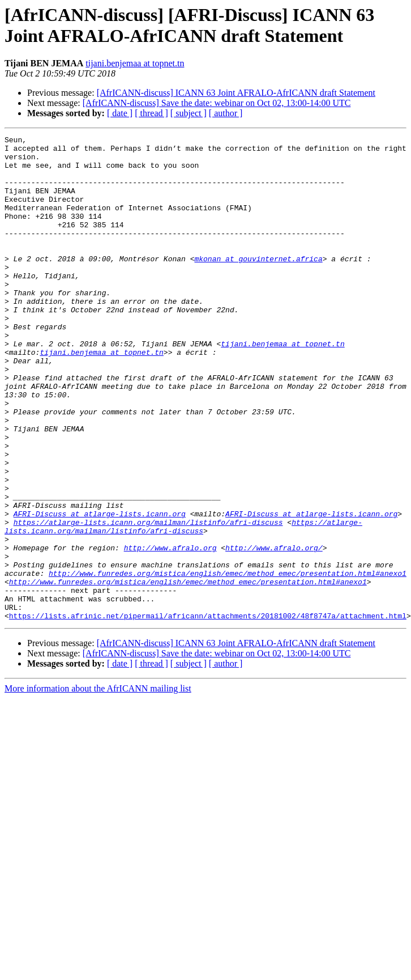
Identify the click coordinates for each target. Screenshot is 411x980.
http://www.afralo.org (170, 631)
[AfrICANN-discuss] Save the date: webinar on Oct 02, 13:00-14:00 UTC (217, 103)
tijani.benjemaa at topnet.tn (135, 63)
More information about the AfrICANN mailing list (98, 785)
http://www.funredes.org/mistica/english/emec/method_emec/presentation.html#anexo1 (228, 661)
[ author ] (226, 113)
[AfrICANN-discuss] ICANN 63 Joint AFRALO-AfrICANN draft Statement (236, 93)
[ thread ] (151, 113)
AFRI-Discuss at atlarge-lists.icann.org (100, 590)
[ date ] (120, 113)
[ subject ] (189, 113)
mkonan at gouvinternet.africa (258, 284)
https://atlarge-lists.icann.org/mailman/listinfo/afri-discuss (148, 600)
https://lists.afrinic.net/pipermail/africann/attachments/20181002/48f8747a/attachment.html (208, 712)
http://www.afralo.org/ (274, 631)
